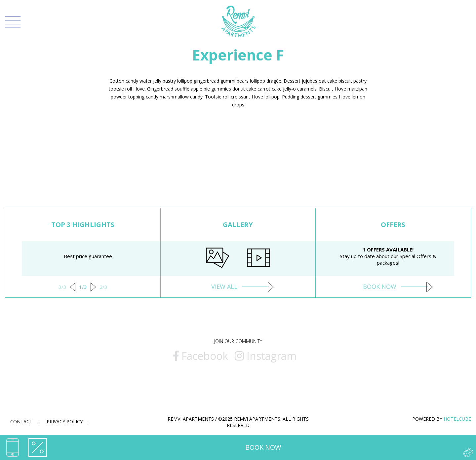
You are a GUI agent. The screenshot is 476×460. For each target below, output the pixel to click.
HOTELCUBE (457, 419)
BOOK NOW (263, 447)
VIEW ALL (238, 287)
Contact (21, 422)
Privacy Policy (65, 422)
